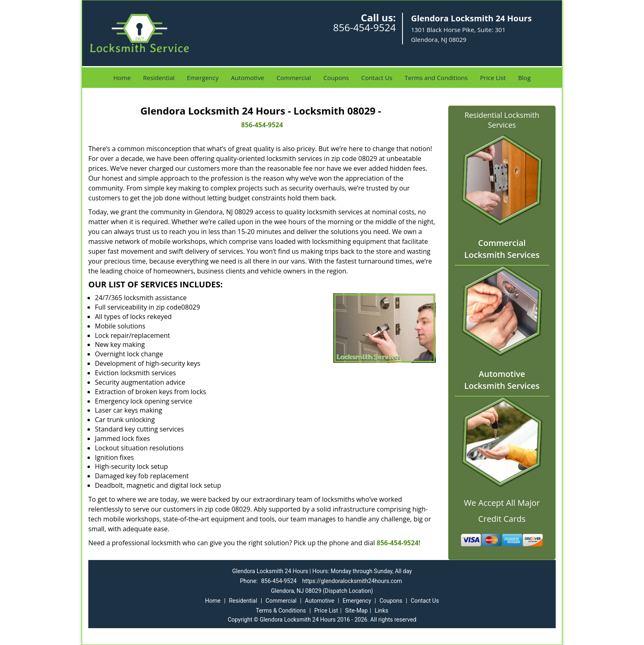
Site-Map (356, 611)
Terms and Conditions (436, 78)
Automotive (247, 78)
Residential (159, 78)
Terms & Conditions (281, 611)
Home (122, 78)
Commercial (294, 78)
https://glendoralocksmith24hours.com (352, 581)
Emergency (203, 78)
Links (381, 611)
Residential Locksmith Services (502, 120)
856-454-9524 (365, 27)
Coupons (336, 78)
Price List (493, 78)
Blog (524, 78)
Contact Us (377, 78)
